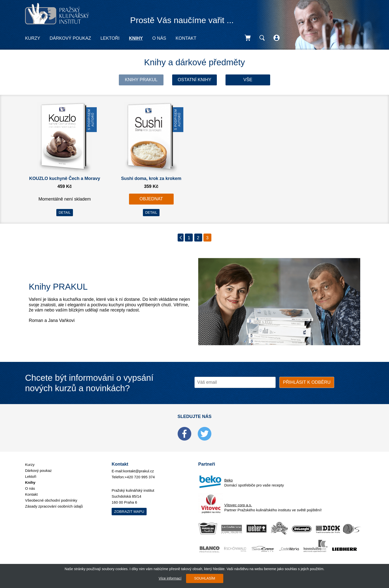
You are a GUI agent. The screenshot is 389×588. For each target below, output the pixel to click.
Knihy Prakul (141, 80)
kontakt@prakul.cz (139, 471)
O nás (159, 38)
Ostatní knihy (194, 80)
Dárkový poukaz (70, 38)
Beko (228, 480)
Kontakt (186, 38)
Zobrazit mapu (129, 511)
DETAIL (65, 212)
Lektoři (110, 38)
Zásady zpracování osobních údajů (54, 506)
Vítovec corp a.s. (238, 505)
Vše (248, 80)
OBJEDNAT (151, 199)
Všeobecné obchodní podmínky (51, 500)
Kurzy (33, 38)
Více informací (170, 578)
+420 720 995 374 (140, 477)
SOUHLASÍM (205, 578)
